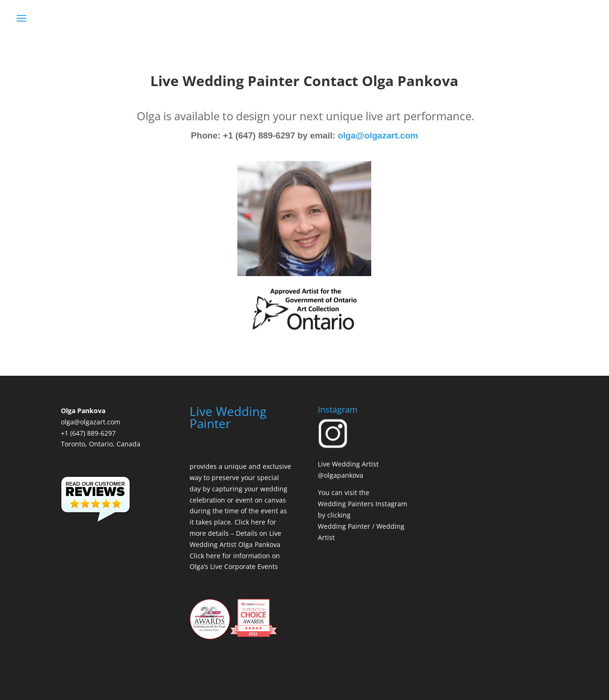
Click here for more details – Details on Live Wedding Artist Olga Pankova (235, 533)
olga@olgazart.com (378, 135)
